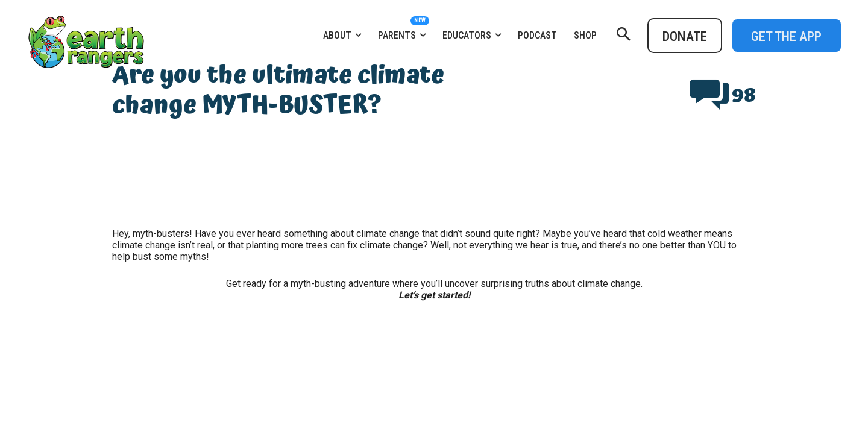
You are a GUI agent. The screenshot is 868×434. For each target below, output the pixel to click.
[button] (623, 36)
